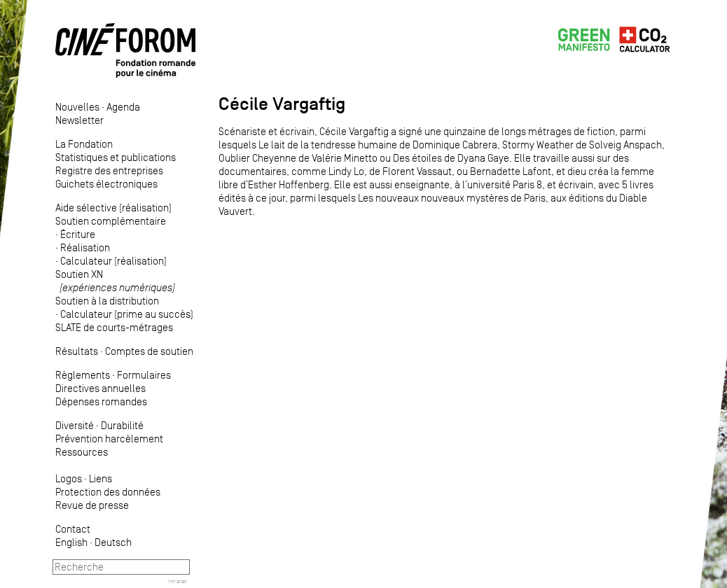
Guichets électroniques (106, 184)
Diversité (75, 425)
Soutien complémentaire (111, 221)
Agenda (123, 107)
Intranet (178, 581)
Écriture (78, 234)
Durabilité (122, 425)
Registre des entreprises (109, 170)
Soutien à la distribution (107, 301)
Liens (101, 478)
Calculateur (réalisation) (113, 261)
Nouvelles (77, 107)
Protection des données (108, 492)
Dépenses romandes (101, 401)
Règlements (83, 375)
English (71, 542)
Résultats (77, 351)
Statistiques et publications (116, 157)
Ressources (82, 452)
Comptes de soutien (149, 351)
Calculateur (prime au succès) (127, 314)
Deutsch (113, 542)
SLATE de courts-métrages (114, 327)
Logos (69, 478)
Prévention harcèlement (109, 439)
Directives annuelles (101, 388)
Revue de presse (92, 505)
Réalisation (85, 247)
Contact (73, 529)
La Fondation (84, 144)
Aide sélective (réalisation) (113, 208)
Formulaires (144, 375)
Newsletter (79, 120)
